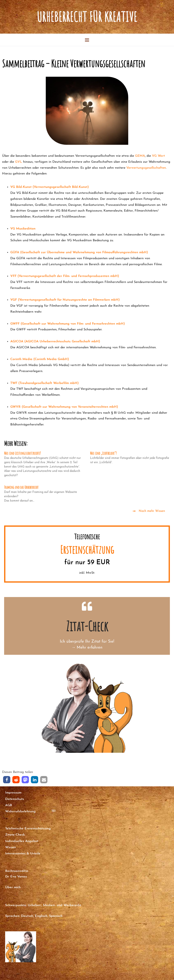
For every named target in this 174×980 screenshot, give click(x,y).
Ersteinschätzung (87, 549)
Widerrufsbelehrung (20, 812)
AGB (9, 805)
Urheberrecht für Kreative (87, 17)
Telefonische (87, 537)
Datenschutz (15, 799)
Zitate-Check (15, 835)
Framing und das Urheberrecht (21, 487)
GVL (19, 162)
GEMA (140, 156)
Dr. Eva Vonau (16, 877)
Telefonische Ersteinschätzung (28, 829)
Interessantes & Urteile (23, 854)
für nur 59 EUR (87, 563)
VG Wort (158, 156)
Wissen (11, 847)
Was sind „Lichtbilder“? (103, 453)
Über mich (13, 887)
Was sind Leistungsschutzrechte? (22, 453)
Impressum (13, 793)
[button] (7, 780)
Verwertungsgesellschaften (146, 168)
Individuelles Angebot (22, 841)
